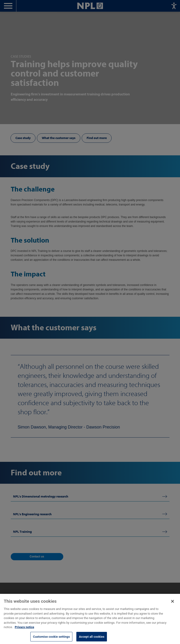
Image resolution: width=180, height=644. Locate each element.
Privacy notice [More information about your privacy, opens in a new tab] (24, 631)
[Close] (173, 605)
